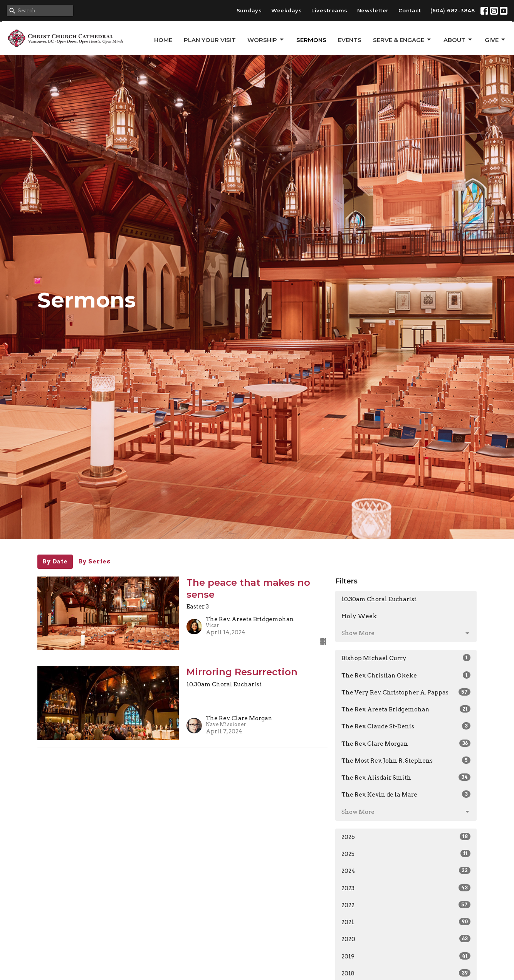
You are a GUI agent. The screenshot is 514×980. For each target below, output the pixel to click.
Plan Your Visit (210, 40)
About (458, 40)
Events (350, 40)
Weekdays (286, 10)
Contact (410, 10)
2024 (406, 871)
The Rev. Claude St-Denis (406, 726)
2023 (406, 888)
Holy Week (359, 616)
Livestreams (329, 10)
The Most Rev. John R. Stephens (406, 760)
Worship (266, 40)
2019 (406, 956)
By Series (95, 561)
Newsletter (373, 10)
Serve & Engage (402, 40)
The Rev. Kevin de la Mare (406, 794)
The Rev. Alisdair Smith (406, 777)
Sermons (311, 40)
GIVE (496, 40)
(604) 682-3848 (453, 10)
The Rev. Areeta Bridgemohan (406, 709)
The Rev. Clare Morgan (406, 743)
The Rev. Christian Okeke (406, 675)
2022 (406, 905)
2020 (406, 939)
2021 (406, 922)
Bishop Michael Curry (406, 658)
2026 (406, 837)
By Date (55, 561)
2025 (406, 854)
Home (163, 40)
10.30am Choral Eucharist (379, 599)
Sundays (249, 10)
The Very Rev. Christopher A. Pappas (406, 692)
